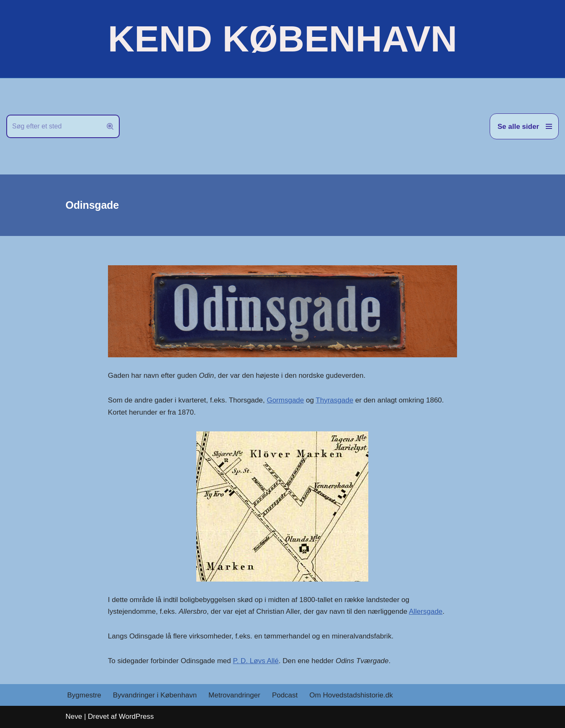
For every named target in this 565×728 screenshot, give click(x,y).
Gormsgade (285, 400)
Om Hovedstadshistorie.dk (351, 695)
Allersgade (426, 611)
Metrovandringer (234, 695)
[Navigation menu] (524, 126)
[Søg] (54, 126)
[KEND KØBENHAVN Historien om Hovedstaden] (282, 39)
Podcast (285, 695)
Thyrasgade (334, 400)
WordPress (136, 716)
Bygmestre (84, 695)
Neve (74, 716)
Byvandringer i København (155, 695)
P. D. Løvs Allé (256, 661)
